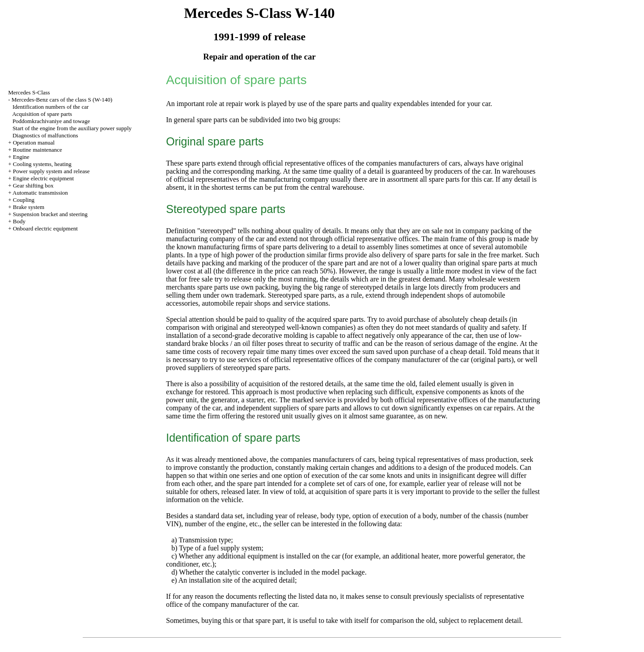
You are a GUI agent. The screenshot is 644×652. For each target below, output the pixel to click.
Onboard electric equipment (45, 228)
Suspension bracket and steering (50, 214)
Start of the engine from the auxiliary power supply (72, 128)
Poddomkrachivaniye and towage (51, 121)
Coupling (24, 200)
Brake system (29, 207)
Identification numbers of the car (51, 107)
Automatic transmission (40, 193)
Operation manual (34, 143)
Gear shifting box (33, 185)
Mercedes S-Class (29, 92)
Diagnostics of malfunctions (45, 135)
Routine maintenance (38, 150)
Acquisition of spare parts (42, 114)
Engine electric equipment (43, 178)
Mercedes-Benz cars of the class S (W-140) (62, 100)
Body (19, 221)
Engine (21, 157)
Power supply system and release (51, 171)
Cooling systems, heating (42, 164)
